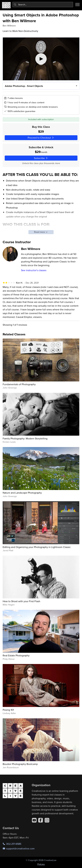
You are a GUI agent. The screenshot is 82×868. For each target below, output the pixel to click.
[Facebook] (41, 820)
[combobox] (43, 5)
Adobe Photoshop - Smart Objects (24, 86)
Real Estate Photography (16, 655)
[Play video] (41, 59)
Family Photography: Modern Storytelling (25, 438)
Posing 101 (8, 710)
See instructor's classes (34, 270)
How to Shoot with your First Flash (21, 601)
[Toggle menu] (77, 5)
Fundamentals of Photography (19, 384)
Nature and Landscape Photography (22, 493)
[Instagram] (47, 820)
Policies (41, 864)
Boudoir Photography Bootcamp (20, 764)
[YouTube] (34, 820)
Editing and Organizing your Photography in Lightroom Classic (37, 547)
